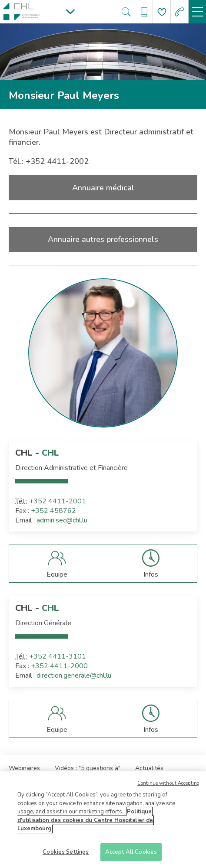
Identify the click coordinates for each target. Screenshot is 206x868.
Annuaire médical (103, 188)
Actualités (149, 768)
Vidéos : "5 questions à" (88, 768)
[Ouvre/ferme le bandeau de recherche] (126, 12)
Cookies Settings (66, 855)
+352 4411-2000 (59, 666)
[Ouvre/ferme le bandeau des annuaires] (144, 12)
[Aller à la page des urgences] (180, 12)
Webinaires (24, 768)
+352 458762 (53, 511)
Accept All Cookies (131, 855)
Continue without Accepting (168, 786)
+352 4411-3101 (58, 656)
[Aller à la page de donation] (162, 12)
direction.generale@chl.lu (74, 675)
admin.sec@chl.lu (62, 520)
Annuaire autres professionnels (103, 239)
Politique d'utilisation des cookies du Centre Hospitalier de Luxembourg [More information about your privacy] (85, 823)
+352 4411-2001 (58, 501)
